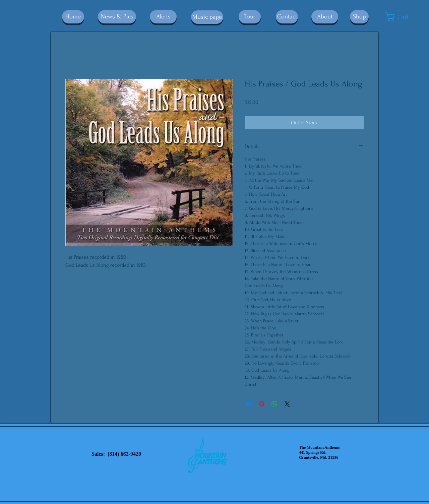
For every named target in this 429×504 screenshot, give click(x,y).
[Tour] (250, 17)
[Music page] (207, 17)
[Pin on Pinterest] (262, 404)
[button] (402, 17)
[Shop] (359, 17)
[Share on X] (287, 404)
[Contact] (287, 17)
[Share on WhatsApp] (274, 404)
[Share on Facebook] (249, 404)
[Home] (73, 17)
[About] (325, 17)
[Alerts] (163, 17)
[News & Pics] (117, 17)
